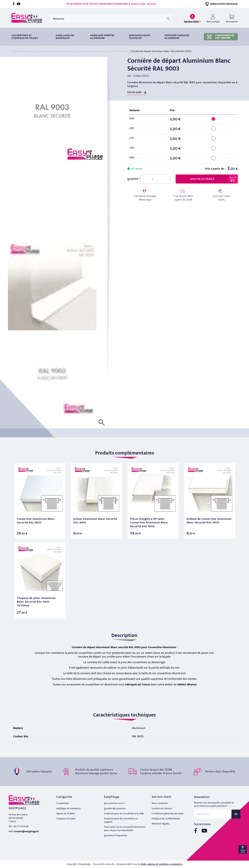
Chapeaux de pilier (66, 819)
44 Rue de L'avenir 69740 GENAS (18, 816)
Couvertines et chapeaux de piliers (25, 37)
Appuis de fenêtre (66, 813)
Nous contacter (160, 803)
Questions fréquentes (116, 835)
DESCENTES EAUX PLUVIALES (140, 37)
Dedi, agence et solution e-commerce (162, 864)
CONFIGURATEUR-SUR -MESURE (221, 37)
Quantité (133, 179)
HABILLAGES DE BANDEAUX (65, 37)
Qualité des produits (115, 808)
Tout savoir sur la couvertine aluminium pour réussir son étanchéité (125, 828)
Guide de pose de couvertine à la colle (124, 813)
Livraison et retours (162, 808)
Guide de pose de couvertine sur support (121, 820)
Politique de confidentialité (166, 819)
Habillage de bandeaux (68, 808)
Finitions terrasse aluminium (177, 37)
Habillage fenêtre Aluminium (102, 37)
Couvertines (63, 803)
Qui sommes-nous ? (115, 803)
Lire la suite (134, 92)
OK (236, 814)
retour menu (243, 851)
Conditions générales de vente (168, 813)
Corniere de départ (117, 51)
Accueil (15, 51)
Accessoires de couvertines (90, 51)
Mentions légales (161, 824)
